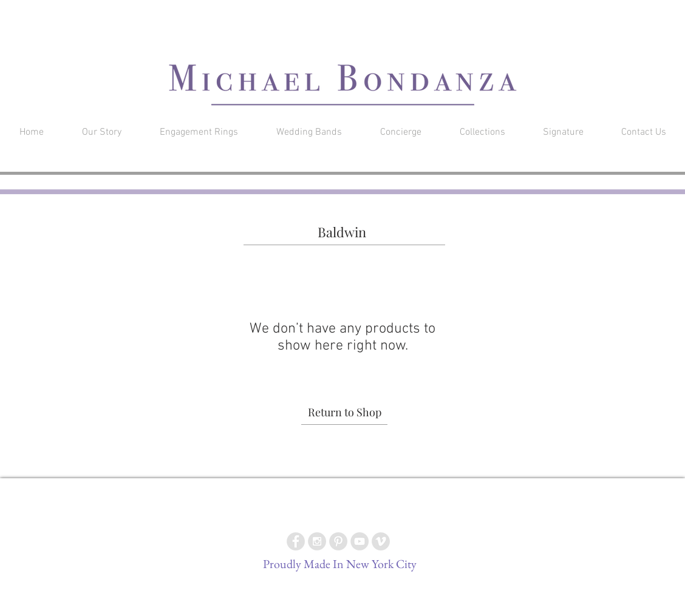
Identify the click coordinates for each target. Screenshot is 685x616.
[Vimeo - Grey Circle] (381, 541)
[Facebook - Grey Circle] (296, 541)
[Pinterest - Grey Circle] (338, 541)
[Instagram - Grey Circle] (317, 541)
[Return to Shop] (344, 413)
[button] (603, 15)
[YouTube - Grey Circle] (360, 541)
